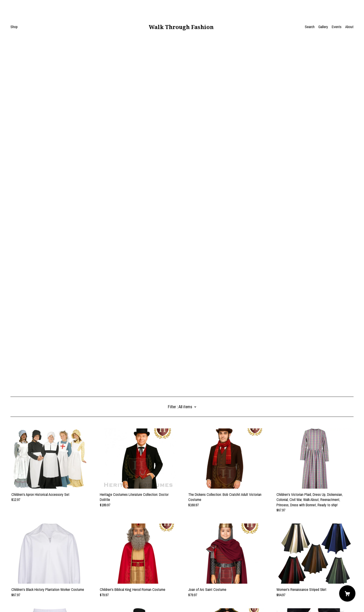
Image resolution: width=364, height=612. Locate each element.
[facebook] (12, 573)
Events (337, 27)
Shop (14, 27)
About (349, 27)
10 (198, 550)
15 (211, 550)
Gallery (323, 27)
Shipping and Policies (25, 586)
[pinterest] (19, 573)
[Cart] (347, 593)
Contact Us (18, 581)
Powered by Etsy (22, 599)
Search (310, 27)
